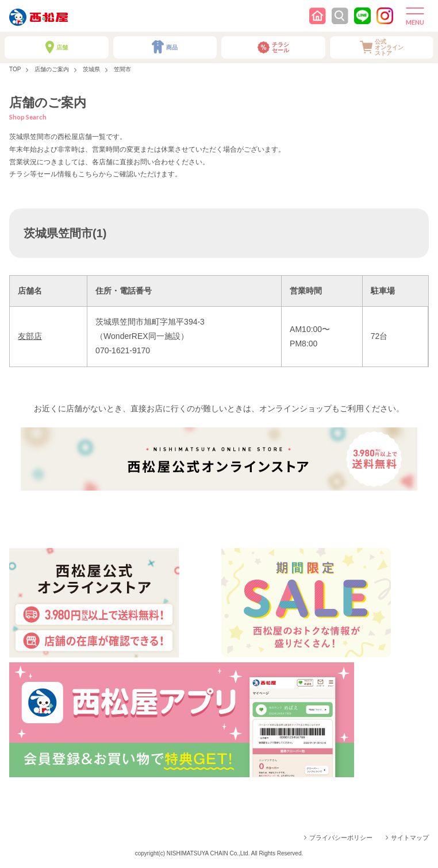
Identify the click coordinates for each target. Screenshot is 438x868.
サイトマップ (410, 838)
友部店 (30, 336)
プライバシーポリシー (341, 838)
